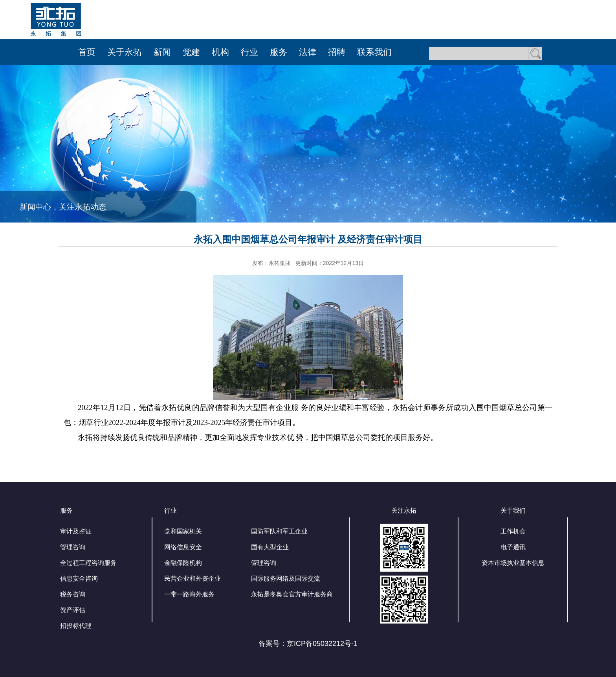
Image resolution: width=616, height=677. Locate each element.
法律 (308, 52)
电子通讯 (513, 547)
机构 (220, 52)
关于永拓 (125, 52)
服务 (279, 52)
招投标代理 (76, 626)
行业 (249, 52)
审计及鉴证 (76, 531)
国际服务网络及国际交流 (286, 579)
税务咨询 (73, 594)
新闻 (162, 52)
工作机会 (513, 531)
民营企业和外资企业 (192, 579)
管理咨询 (73, 547)
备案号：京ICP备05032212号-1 (308, 644)
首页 (87, 52)
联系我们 (374, 52)
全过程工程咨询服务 (88, 563)
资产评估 (73, 610)
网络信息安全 (183, 547)
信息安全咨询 (79, 579)
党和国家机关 (183, 531)
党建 (191, 52)
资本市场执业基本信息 (513, 563)
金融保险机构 (183, 563)
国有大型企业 (270, 547)
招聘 (337, 52)
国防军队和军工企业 (279, 531)
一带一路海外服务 (189, 594)
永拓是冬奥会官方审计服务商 (292, 594)
